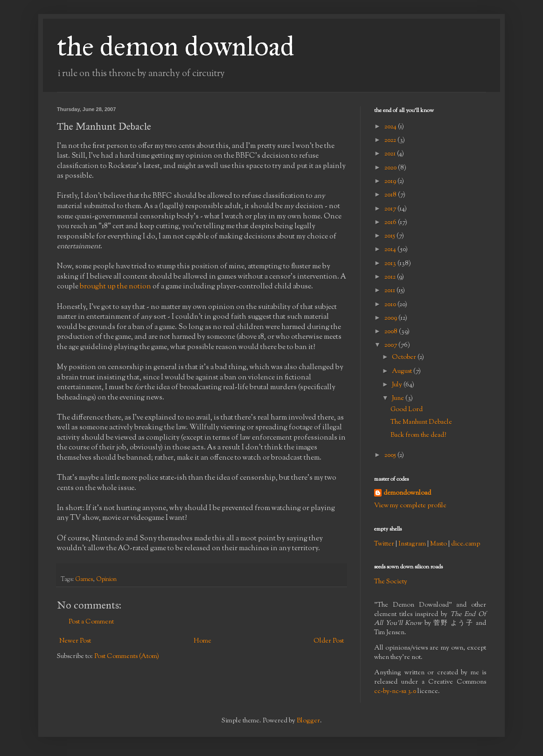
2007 (391, 345)
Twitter (384, 544)
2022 (391, 140)
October (405, 357)
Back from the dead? (418, 435)
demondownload (407, 493)
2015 (390, 236)
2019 (391, 182)
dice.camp (466, 544)
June (399, 399)
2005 (391, 455)
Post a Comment (91, 622)
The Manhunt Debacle (421, 422)
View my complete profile (410, 506)
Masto (439, 544)
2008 (392, 332)
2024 (391, 127)
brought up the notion (115, 287)
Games (84, 580)
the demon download (176, 46)
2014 (391, 250)
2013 (391, 264)
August (403, 371)
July (398, 385)
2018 (391, 195)
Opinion (106, 580)
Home (202, 641)
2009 (391, 318)
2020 (391, 168)
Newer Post (75, 641)
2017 (391, 209)
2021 (391, 154)
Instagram (412, 544)
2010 (391, 305)
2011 (390, 291)
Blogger (308, 721)
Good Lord (407, 410)
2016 (391, 223)
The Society (391, 582)
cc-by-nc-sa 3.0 (395, 692)
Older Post (329, 641)
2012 (391, 277)
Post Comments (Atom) (127, 657)
